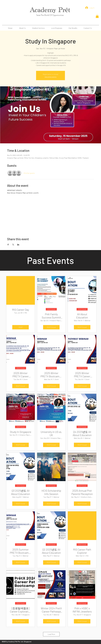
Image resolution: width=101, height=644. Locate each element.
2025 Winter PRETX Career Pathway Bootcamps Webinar (21, 375)
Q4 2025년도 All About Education (82, 433)
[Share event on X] (13, 245)
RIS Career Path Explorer (82, 551)
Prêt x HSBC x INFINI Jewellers (82, 610)
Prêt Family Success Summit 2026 (51, 316)
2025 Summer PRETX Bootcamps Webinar (21, 551)
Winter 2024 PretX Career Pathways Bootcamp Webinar (51, 610)
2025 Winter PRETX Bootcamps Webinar (51, 375)
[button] (97, 16)
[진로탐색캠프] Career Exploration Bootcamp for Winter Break (21, 610)
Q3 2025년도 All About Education (21, 492)
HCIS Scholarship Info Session (51, 492)
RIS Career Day (21, 310)
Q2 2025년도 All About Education (51, 551)
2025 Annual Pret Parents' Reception (82, 492)
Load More (51, 634)
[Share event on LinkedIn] (18, 245)
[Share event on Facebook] (8, 245)
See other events (51, 77)
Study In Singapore (21, 432)
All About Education (82, 316)
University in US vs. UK (51, 433)
